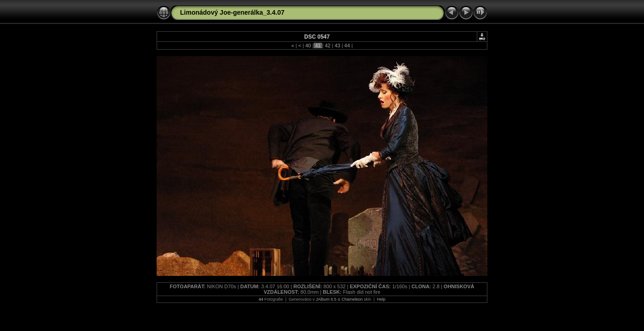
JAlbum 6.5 (326, 299)
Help (381, 299)
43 (337, 46)
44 (347, 46)
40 (308, 46)
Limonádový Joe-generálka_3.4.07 (232, 12)
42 (328, 46)
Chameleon (352, 299)
